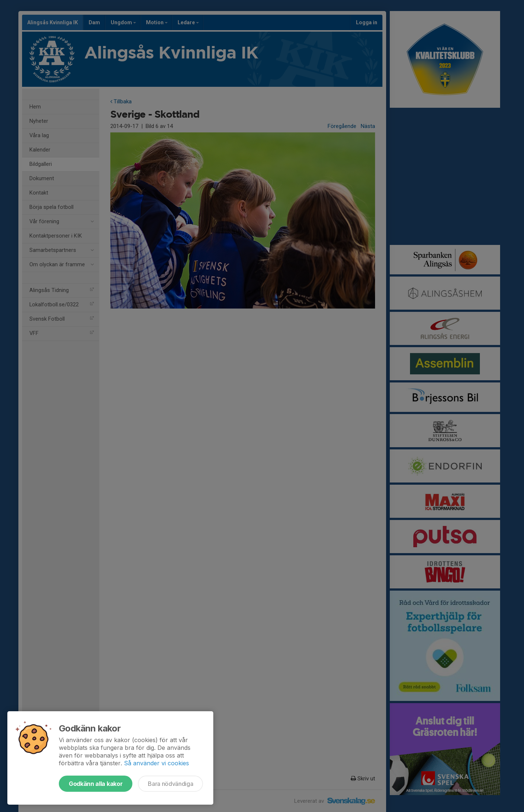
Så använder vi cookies (156, 763)
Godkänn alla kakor (96, 784)
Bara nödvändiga (170, 784)
